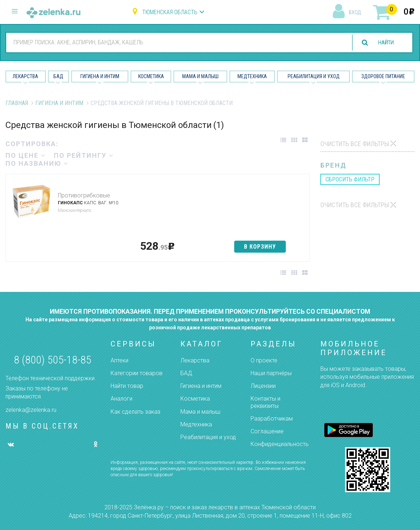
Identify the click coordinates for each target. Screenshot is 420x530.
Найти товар (127, 386)
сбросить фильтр (350, 179)
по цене (26, 155)
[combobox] (174, 42)
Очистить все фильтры (355, 144)
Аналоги (121, 399)
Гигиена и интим (201, 386)
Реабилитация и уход (314, 76)
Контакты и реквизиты (265, 402)
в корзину (260, 247)
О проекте (264, 360)
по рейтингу (84, 155)
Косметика (151, 76)
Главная (17, 103)
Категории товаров (137, 373)
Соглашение (267, 431)
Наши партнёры (271, 373)
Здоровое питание (383, 76)
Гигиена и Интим (100, 76)
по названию (37, 163)
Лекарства (25, 76)
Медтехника (252, 76)
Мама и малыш (200, 76)
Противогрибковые (84, 195)
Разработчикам (272, 419)
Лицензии (263, 386)
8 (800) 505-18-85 (53, 360)
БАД (58, 76)
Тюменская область (170, 12)
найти (384, 43)
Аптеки (119, 360)
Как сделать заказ (135, 412)
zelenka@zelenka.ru (31, 410)
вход (355, 12)
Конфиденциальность (280, 444)
